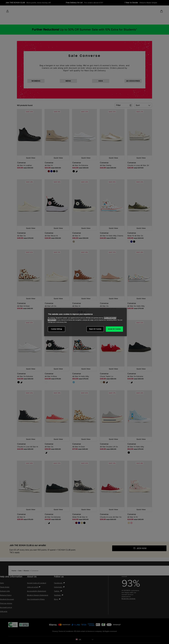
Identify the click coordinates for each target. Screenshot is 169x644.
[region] (85, 322)
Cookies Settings (56, 329)
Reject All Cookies (95, 329)
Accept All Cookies (114, 329)
